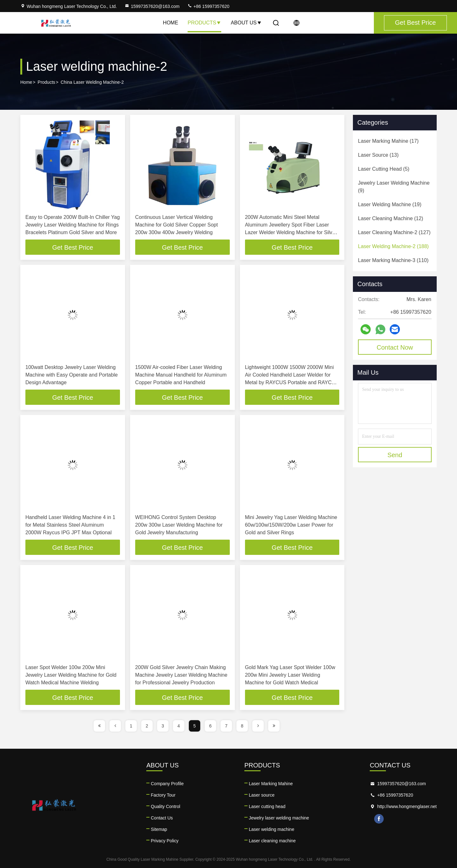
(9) (394, 187)
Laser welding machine (272, 829)
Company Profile (167, 784)
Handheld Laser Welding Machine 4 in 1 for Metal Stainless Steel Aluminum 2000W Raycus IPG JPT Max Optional (70, 525)
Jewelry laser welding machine (279, 818)
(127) (394, 232)
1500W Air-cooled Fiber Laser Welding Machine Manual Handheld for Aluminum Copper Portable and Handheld (181, 375)
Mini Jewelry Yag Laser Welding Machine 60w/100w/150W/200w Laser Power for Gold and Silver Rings (291, 525)
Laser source (262, 795)
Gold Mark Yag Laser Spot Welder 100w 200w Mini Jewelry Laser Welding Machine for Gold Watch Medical (290, 675)
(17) (388, 141)
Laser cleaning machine (272, 841)
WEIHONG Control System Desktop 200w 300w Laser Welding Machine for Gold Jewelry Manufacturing (179, 525)
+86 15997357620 (208, 6)
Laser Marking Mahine (271, 784)
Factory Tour (163, 795)
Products (204, 23)
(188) (393, 246)
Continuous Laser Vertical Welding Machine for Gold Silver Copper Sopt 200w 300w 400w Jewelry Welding (177, 225)
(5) (384, 169)
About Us (246, 23)
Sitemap (159, 829)
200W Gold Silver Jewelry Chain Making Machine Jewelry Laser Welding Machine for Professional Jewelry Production (181, 675)
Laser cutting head (267, 806)
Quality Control (166, 806)
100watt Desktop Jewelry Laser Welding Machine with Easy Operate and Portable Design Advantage (72, 375)
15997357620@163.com (152, 6)
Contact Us (162, 818)
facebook (379, 819)
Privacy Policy (165, 841)
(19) (390, 204)
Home (170, 23)
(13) (378, 155)
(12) (391, 218)
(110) (393, 260)
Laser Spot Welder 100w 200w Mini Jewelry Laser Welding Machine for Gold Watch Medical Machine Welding (71, 675)
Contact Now (395, 347)
